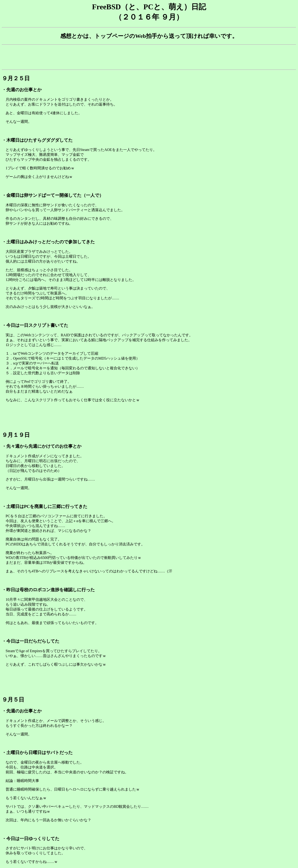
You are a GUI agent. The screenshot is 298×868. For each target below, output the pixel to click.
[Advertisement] (149, 57)
